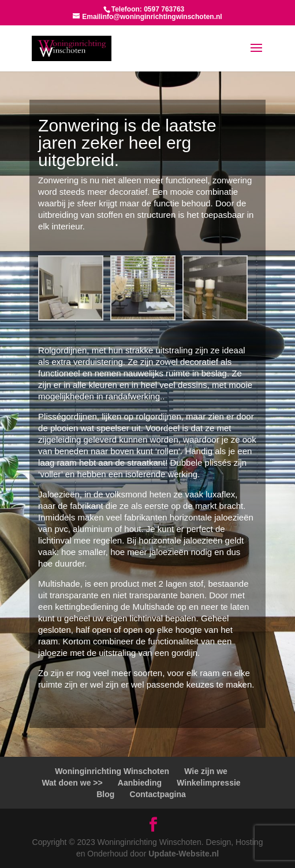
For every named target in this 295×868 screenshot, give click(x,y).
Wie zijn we (206, 771)
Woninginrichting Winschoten (112, 771)
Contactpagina (158, 794)
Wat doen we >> (72, 783)
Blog (105, 794)
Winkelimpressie (208, 783)
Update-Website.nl (184, 854)
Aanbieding (140, 783)
